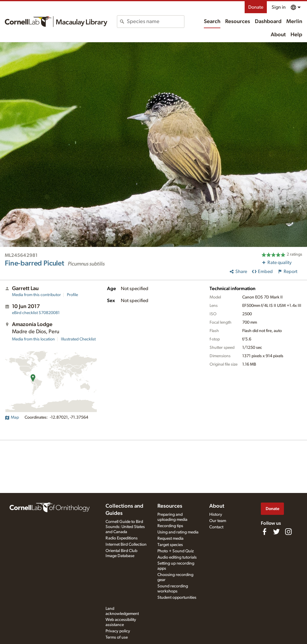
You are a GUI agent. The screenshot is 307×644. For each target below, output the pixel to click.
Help (296, 35)
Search (212, 22)
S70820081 (36, 313)
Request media (170, 539)
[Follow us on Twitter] (276, 532)
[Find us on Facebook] (264, 532)
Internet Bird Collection (126, 545)
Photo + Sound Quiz (176, 551)
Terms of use (117, 637)
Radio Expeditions (122, 538)
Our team (218, 521)
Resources (238, 22)
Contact (216, 527)
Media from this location (33, 339)
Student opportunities (177, 598)
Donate (256, 7)
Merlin (294, 22)
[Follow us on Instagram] (288, 532)
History (216, 515)
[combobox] (155, 22)
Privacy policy (118, 631)
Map (12, 417)
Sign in (279, 7)
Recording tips (170, 526)
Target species (170, 545)
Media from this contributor (36, 295)
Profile (72, 295)
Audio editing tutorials (177, 557)
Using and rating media (178, 532)
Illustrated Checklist (78, 339)
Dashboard (268, 22)
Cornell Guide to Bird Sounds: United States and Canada (125, 527)
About (278, 35)
